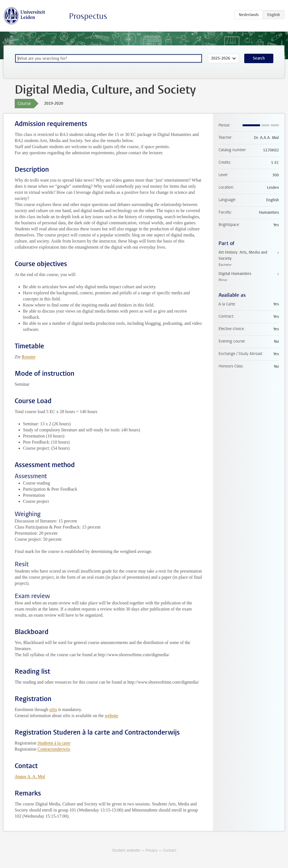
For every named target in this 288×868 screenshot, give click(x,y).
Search (259, 58)
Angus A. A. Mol (30, 776)
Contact (170, 850)
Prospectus (88, 16)
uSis (53, 709)
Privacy (151, 850)
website (111, 716)
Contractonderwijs (54, 749)
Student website (126, 850)
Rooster (29, 357)
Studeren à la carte (54, 743)
